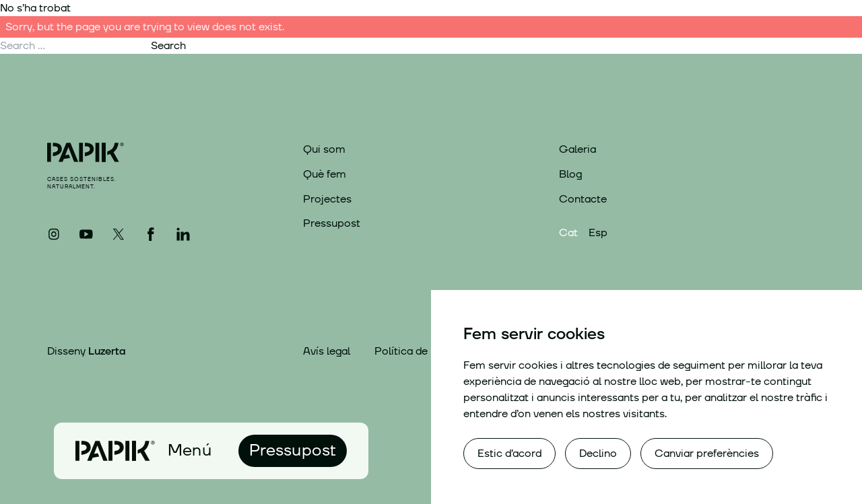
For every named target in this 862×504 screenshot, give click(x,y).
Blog (570, 174)
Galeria (577, 149)
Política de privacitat (426, 352)
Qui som (324, 149)
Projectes (327, 199)
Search (168, 46)
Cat (568, 233)
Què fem (325, 174)
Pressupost (332, 223)
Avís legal (327, 352)
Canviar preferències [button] (707, 454)
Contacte (583, 199)
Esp (598, 233)
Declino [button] (598, 454)
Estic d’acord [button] (509, 454)
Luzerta (107, 351)
